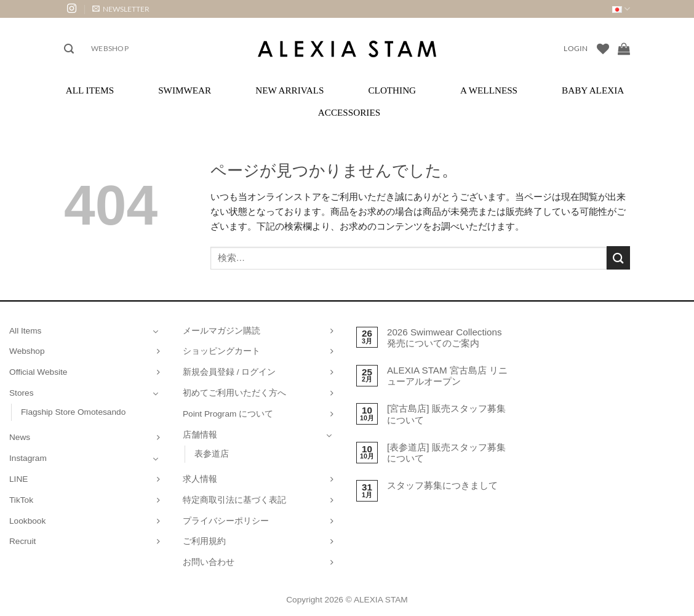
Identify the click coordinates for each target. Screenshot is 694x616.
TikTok (21, 500)
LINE (18, 479)
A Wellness (489, 90)
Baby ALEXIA (593, 90)
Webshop (110, 48)
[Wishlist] (603, 49)
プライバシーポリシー (226, 521)
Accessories (349, 112)
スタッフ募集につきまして (442, 485)
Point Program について (228, 414)
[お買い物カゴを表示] (624, 49)
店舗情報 (200, 435)
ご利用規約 (204, 541)
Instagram (28, 458)
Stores (22, 393)
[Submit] (618, 258)
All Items (90, 90)
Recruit (22, 541)
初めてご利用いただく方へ (234, 393)
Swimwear (185, 90)
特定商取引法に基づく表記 (234, 500)
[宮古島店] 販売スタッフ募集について (446, 414)
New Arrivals (289, 90)
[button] (121, 9)
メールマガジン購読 (221, 331)
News (20, 437)
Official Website (38, 372)
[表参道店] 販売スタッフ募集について (446, 453)
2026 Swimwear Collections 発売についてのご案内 (445, 338)
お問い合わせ (209, 562)
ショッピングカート (221, 351)
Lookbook (27, 521)
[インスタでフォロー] (72, 9)
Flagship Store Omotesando (73, 412)
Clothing (392, 90)
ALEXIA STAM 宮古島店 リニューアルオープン (447, 376)
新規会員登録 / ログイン (229, 372)
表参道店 (212, 454)
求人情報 (200, 479)
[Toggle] (156, 331)
